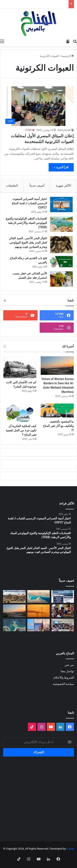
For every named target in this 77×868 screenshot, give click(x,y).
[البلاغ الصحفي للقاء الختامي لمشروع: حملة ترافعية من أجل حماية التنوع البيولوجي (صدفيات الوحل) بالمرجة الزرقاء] (63, 625)
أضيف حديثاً (37, 186)
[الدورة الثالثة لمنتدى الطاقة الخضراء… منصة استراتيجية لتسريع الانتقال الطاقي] (63, 596)
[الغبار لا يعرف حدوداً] (39, 611)
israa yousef (64, 130)
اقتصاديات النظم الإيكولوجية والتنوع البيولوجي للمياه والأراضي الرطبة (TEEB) (26, 223)
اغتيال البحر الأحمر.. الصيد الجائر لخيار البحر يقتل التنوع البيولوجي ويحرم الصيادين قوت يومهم (28, 242)
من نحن (69, 665)
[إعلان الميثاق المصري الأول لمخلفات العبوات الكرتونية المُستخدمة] (38, 106)
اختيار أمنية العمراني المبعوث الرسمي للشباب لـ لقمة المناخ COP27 (29, 203)
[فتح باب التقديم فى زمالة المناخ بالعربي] (61, 262)
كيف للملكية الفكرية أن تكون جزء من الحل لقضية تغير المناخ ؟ (21, 430)
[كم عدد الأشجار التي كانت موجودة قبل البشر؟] (20, 367)
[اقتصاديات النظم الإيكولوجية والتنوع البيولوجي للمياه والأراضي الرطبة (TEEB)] (61, 224)
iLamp (70, 849)
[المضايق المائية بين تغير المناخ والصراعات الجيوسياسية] (39, 596)
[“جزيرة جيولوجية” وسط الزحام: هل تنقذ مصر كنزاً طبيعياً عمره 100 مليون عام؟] (14, 596)
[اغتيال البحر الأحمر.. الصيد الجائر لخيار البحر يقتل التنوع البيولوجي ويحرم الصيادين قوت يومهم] (61, 245)
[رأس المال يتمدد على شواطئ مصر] (14, 625)
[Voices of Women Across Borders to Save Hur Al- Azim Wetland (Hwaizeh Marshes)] (57, 366)
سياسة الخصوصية (63, 684)
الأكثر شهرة (64, 186)
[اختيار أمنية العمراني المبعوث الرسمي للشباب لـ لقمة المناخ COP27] (61, 205)
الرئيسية (67, 56)
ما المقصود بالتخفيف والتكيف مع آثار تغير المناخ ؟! (58, 426)
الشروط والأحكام (64, 677)
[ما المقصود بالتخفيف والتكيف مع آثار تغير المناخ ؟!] (57, 411)
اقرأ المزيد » (61, 167)
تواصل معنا (67, 671)
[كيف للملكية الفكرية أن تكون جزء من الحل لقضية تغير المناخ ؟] (20, 413)
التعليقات (12, 186)
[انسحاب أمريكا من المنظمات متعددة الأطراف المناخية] (63, 611)
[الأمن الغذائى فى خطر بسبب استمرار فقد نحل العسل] (61, 279)
